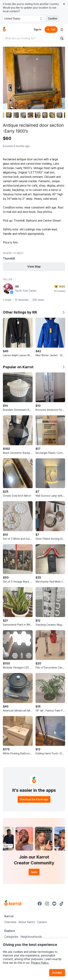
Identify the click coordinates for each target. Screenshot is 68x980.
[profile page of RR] (8, 289)
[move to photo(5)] (30, 115)
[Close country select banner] (64, 4)
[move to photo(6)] (38, 115)
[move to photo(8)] (52, 115)
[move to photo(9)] (59, 115)
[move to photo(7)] (45, 115)
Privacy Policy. (40, 963)
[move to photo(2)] (9, 115)
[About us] (62, 30)
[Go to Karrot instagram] (47, 904)
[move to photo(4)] (23, 115)
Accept (57, 973)
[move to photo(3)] (16, 115)
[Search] (62, 38)
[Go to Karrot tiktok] (61, 904)
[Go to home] (4, 30)
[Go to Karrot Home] (13, 903)
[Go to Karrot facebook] (40, 904)
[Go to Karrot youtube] (54, 904)
